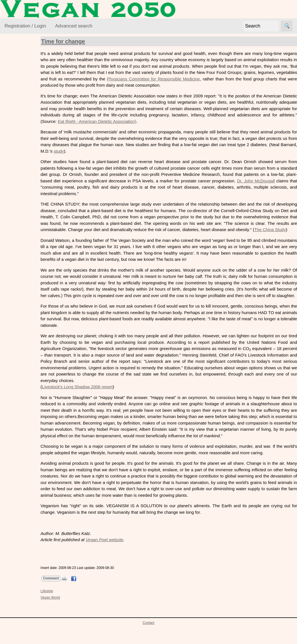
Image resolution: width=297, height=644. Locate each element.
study (135, 151)
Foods (17, 125)
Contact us (28, 288)
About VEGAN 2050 (23, 256)
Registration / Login (25, 26)
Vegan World (24, 147)
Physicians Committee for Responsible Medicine (238, 79)
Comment (67, 598)
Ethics (17, 114)
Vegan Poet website (121, 559)
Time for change (79, 41)
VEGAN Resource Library (22, 74)
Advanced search (74, 26)
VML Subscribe (32, 193)
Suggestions (16, 322)
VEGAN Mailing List (23, 161)
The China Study (115, 236)
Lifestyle (19, 136)
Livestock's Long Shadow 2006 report (94, 399)
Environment (23, 103)
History (25, 297)
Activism (19, 92)
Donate (25, 306)
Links (9, 371)
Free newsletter (33, 339)
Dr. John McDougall (100, 187)
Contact (148, 642)
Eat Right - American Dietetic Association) (199, 121)
